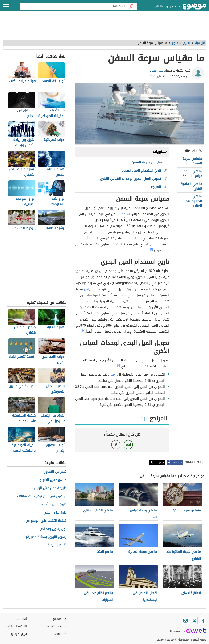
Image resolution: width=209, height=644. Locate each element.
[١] (87, 237)
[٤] (119, 365)
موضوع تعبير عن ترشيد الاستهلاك (42, 496)
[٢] (152, 249)
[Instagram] (185, 621)
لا (116, 445)
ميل (112, 374)
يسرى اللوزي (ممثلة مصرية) (46, 537)
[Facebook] (203, 621)
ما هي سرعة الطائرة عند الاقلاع (193, 201)
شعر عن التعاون (55, 472)
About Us (60, 634)
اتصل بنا (22, 619)
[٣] (84, 330)
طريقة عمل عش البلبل (50, 488)
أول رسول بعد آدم (53, 529)
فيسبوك (178, 462)
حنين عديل (157, 71)
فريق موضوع (19, 634)
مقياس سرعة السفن (192, 161)
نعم (128, 445)
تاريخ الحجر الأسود (54, 504)
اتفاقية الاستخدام (16, 626)
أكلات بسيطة (57, 545)
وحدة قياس (93, 289)
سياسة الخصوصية (55, 626)
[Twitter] (194, 621)
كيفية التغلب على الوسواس (46, 521)
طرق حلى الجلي (55, 513)
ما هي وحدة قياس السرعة (192, 174)
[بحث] (131, 6)
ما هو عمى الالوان (53, 480)
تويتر (161, 462)
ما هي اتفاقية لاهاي (191, 186)
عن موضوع (59, 619)
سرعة (126, 214)
